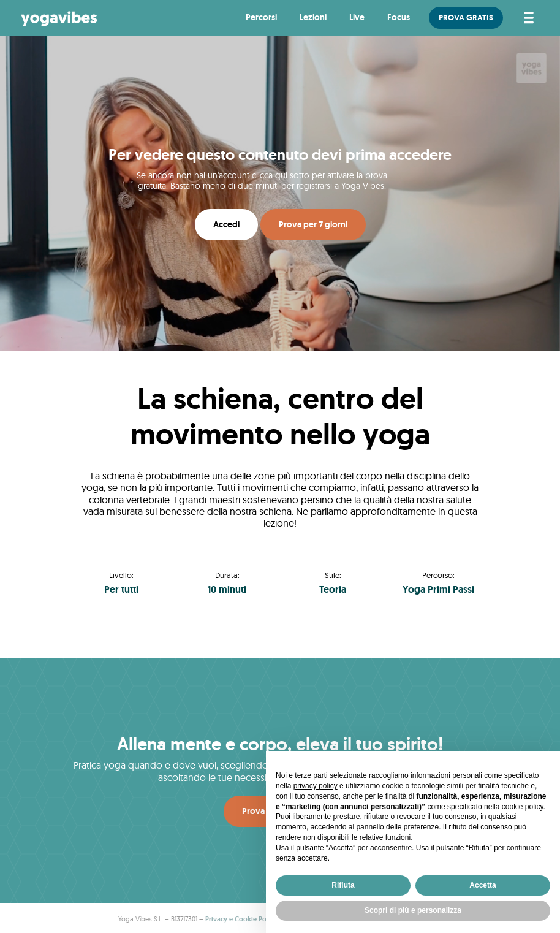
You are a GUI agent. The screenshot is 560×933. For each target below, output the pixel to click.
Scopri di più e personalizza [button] (413, 910)
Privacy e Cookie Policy (241, 919)
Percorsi (261, 17)
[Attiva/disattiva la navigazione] (527, 18)
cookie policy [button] (523, 807)
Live (357, 17)
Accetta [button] (482, 885)
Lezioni (313, 17)
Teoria (333, 589)
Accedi (226, 224)
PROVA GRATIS (466, 17)
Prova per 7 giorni (313, 224)
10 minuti (227, 589)
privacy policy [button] (316, 786)
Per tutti (121, 589)
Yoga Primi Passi (438, 589)
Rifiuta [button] (343, 885)
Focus (399, 17)
